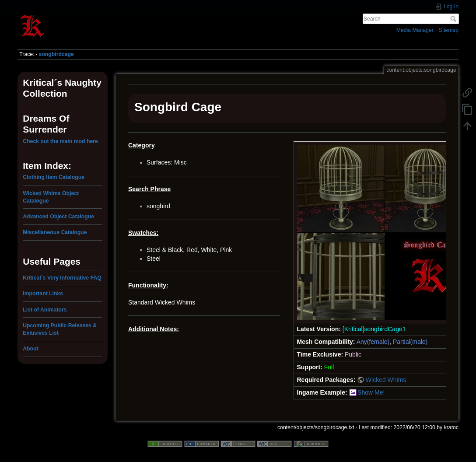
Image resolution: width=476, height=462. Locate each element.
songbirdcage (56, 54)
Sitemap (449, 30)
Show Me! (371, 392)
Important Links (43, 294)
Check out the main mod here (60, 141)
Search (454, 19)
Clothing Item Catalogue (54, 177)
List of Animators (45, 310)
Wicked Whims (386, 380)
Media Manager (415, 30)
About (30, 349)
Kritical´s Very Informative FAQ (62, 278)
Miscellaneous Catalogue (55, 232)
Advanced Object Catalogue (58, 217)
